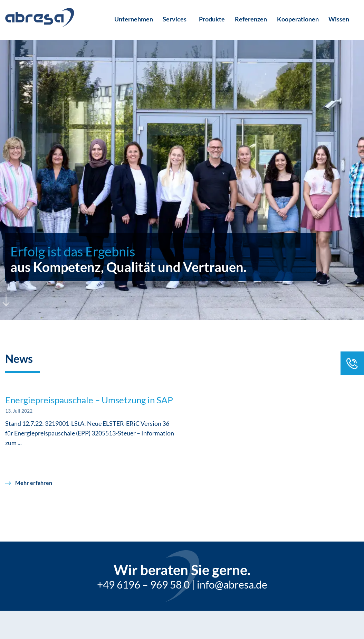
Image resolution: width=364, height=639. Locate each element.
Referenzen (251, 19)
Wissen (339, 19)
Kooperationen (298, 19)
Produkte (212, 19)
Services (175, 19)
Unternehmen (134, 19)
